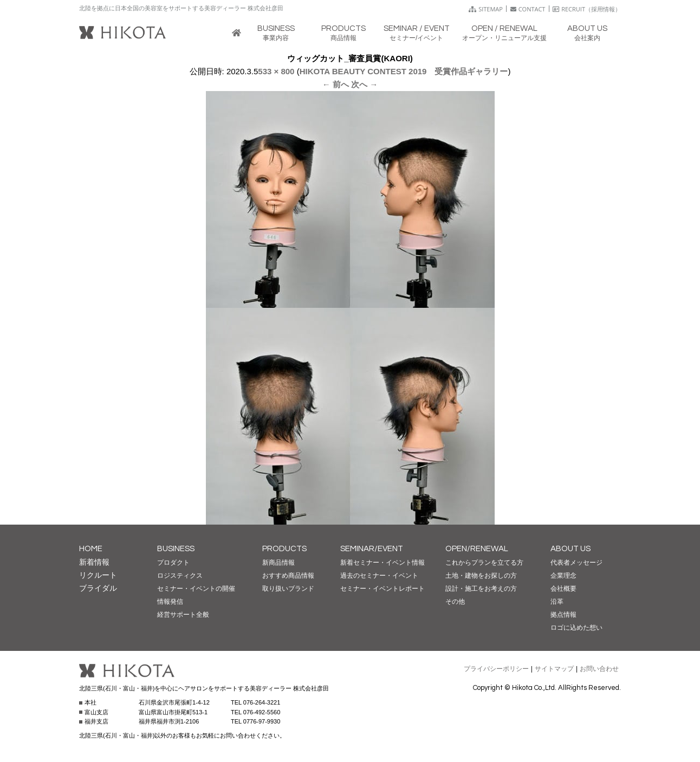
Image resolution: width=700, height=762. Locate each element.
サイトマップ (554, 669)
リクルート (98, 575)
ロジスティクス (180, 576)
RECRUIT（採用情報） (587, 9)
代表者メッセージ (576, 563)
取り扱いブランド (288, 589)
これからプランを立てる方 (484, 563)
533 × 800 (276, 71)
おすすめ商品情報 (288, 576)
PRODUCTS (284, 549)
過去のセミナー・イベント (379, 576)
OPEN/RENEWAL (477, 549)
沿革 (557, 602)
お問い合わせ (599, 669)
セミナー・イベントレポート (383, 589)
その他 (455, 602)
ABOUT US (571, 549)
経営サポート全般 (183, 615)
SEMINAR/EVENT (372, 549)
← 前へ (336, 84)
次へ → (364, 84)
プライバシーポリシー (496, 669)
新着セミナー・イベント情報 (383, 563)
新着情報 (94, 562)
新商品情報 (278, 563)
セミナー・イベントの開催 (196, 589)
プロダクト (173, 563)
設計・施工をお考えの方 (481, 589)
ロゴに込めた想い (576, 628)
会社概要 (563, 589)
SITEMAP (486, 9)
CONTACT (528, 9)
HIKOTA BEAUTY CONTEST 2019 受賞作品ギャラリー (404, 71)
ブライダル (98, 588)
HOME (91, 549)
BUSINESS (176, 549)
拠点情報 (563, 615)
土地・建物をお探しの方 (481, 576)
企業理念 (563, 576)
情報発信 (170, 602)
